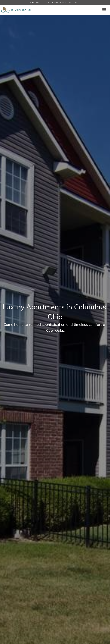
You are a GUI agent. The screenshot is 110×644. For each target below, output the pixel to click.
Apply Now (74, 2)
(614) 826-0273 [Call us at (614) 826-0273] (35, 2)
